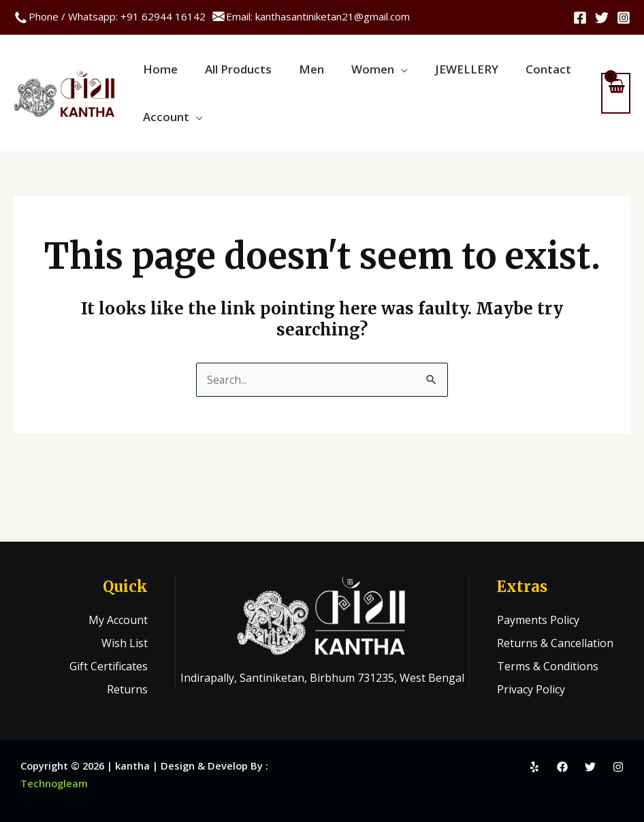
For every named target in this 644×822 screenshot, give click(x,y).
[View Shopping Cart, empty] (616, 103)
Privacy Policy (531, 689)
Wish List (125, 643)
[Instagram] (624, 18)
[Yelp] (534, 767)
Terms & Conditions (548, 666)
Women (349, 76)
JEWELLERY (436, 76)
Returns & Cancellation (555, 643)
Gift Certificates (109, 666)
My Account (118, 620)
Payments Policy (538, 620)
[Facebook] (580, 18)
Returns (127, 689)
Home (157, 76)
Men (294, 76)
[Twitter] (602, 18)
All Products (228, 76)
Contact (511, 76)
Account (163, 134)
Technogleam (54, 783)
